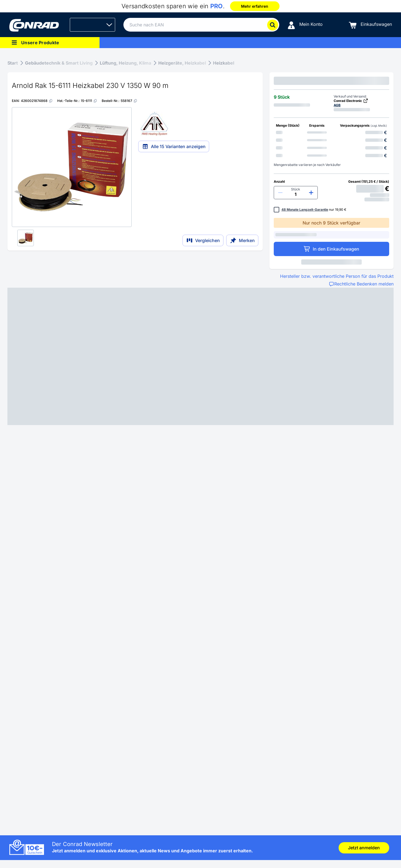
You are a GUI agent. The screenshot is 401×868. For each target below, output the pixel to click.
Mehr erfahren (255, 6)
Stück (296, 189)
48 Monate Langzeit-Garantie (305, 210)
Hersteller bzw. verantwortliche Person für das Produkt (337, 276)
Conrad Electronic (351, 101)
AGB (337, 105)
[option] (331, 132)
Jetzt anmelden (364, 848)
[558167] (129, 101)
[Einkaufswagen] (370, 25)
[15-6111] (89, 101)
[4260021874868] (37, 101)
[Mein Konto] (305, 25)
